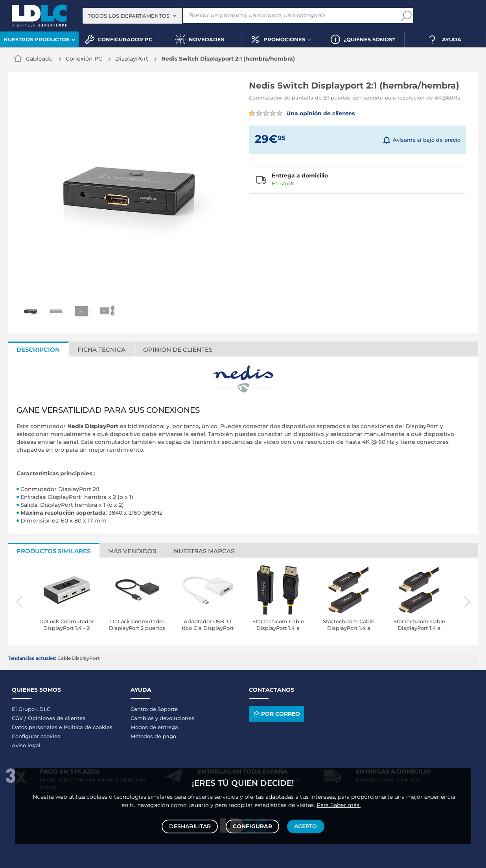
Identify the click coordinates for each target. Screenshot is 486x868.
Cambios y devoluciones (162, 718)
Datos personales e (38, 727)
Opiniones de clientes (57, 718)
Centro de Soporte (154, 709)
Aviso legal (26, 745)
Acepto (305, 826)
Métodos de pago (153, 736)
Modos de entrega (154, 727)
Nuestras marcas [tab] (204, 551)
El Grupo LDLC (31, 709)
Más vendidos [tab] (132, 551)
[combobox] (132, 16)
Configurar (252, 826)
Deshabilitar (191, 826)
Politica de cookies (88, 727)
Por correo (276, 714)
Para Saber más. (339, 803)
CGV (17, 718)
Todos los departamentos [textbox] (129, 16)
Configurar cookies (36, 736)
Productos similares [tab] (53, 551)
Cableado (39, 59)
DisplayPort (132, 59)
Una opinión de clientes (302, 113)
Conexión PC (84, 59)
